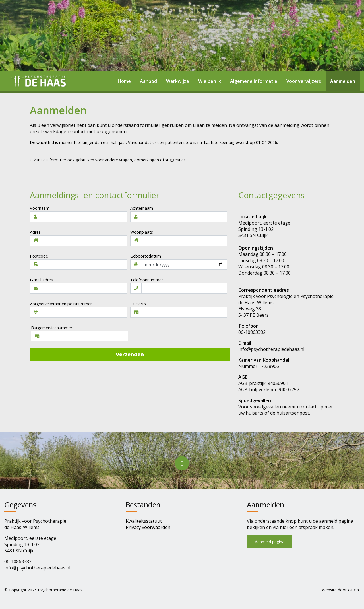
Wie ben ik (210, 81)
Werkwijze (178, 81)
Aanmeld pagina (270, 542)
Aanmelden (343, 81)
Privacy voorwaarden (148, 527)
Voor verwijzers (304, 81)
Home (124, 81)
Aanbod (148, 81)
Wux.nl (354, 590)
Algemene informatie (254, 81)
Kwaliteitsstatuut (144, 521)
